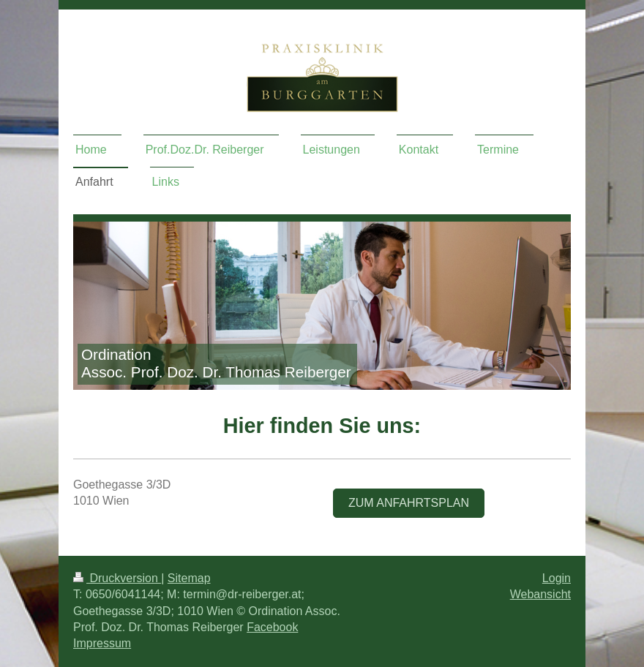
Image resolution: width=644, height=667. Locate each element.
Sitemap (189, 578)
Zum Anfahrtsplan (409, 503)
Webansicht (540, 594)
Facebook (272, 627)
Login (557, 578)
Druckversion (117, 578)
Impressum (102, 643)
